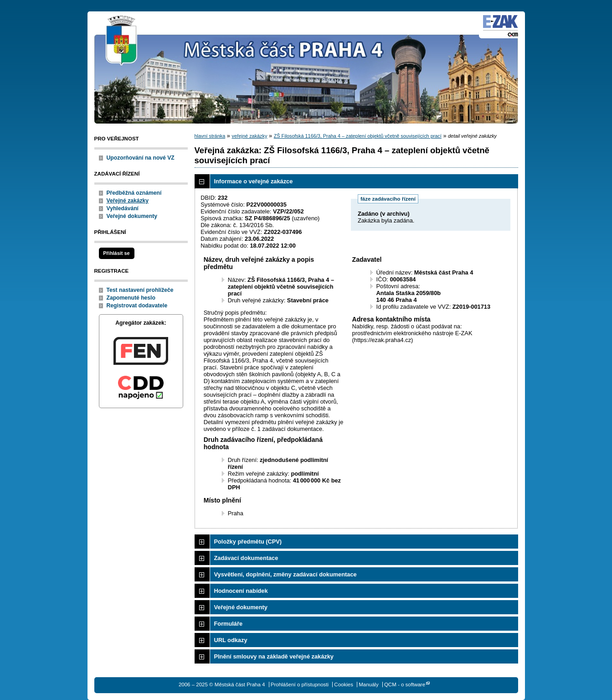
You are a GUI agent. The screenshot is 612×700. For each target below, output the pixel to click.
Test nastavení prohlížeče (140, 290)
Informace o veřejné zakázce (254, 181)
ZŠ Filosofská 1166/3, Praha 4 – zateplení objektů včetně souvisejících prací (358, 136)
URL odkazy (231, 640)
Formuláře (229, 624)
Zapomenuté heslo (131, 298)
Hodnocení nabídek (241, 591)
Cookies (344, 684)
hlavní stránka (210, 136)
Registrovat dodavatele (137, 306)
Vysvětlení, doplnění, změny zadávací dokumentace (285, 574)
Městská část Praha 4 (122, 41)
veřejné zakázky (249, 136)
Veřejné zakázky (128, 201)
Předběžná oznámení (134, 193)
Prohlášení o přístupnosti (300, 684)
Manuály (369, 684)
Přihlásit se (116, 253)
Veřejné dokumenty (132, 216)
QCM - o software (405, 684)
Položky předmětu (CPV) (248, 542)
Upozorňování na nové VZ (141, 158)
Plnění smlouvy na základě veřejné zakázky (274, 656)
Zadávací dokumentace (246, 558)
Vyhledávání (123, 208)
